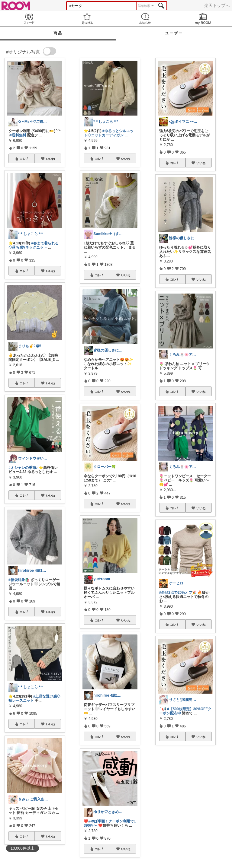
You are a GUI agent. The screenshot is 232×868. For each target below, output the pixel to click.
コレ (24, 159)
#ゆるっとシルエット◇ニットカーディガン (108, 133)
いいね (50, 159)
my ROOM (203, 19)
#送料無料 (18, 135)
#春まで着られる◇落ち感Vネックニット (34, 245)
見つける (87, 19)
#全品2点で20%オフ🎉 (178, 593)
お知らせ (145, 19)
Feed (29, 19)
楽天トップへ (217, 5)
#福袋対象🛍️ (19, 580)
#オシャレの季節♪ (23, 468)
